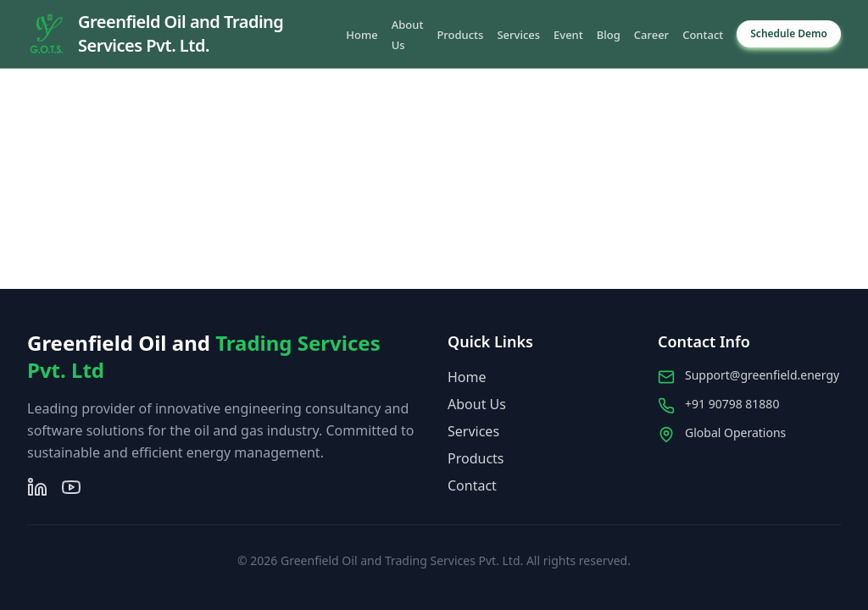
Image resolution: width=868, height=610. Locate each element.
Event (568, 35)
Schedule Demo (789, 33)
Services (518, 35)
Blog (609, 35)
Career (651, 35)
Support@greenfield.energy (762, 375)
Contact (703, 35)
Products (460, 35)
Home (362, 35)
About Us (477, 404)
